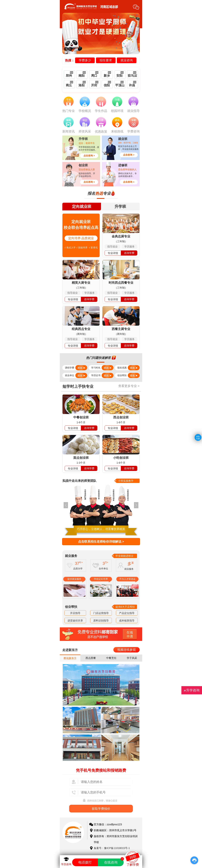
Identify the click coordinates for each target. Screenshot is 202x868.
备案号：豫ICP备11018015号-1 (112, 848)
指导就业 (112, 247)
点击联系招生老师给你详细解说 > (101, 542)
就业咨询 (127, 60)
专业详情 (113, 253)
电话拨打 (85, 862)
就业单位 (76, 375)
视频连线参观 (127, 650)
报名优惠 (129, 368)
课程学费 (76, 368)
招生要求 (106, 60)
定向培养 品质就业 (81, 238)
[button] (136, 505)
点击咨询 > (89, 156)
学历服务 (129, 247)
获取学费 (198, 438)
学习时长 (102, 368)
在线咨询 (114, 861)
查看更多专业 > (130, 386)
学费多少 (85, 60)
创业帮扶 (129, 375)
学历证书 (102, 375)
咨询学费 (129, 253)
